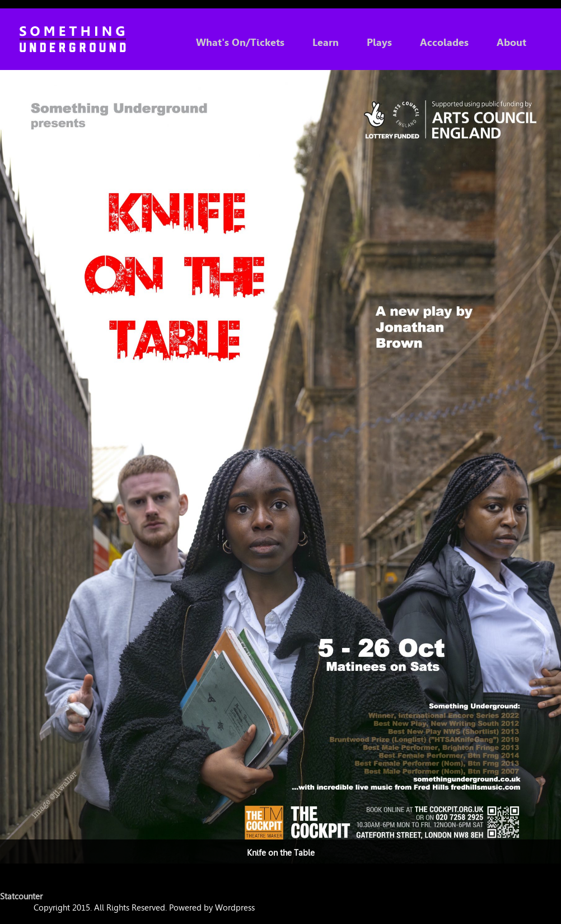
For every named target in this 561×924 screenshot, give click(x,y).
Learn (326, 43)
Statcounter (21, 897)
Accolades (444, 43)
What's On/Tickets (240, 43)
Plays (379, 43)
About (511, 43)
